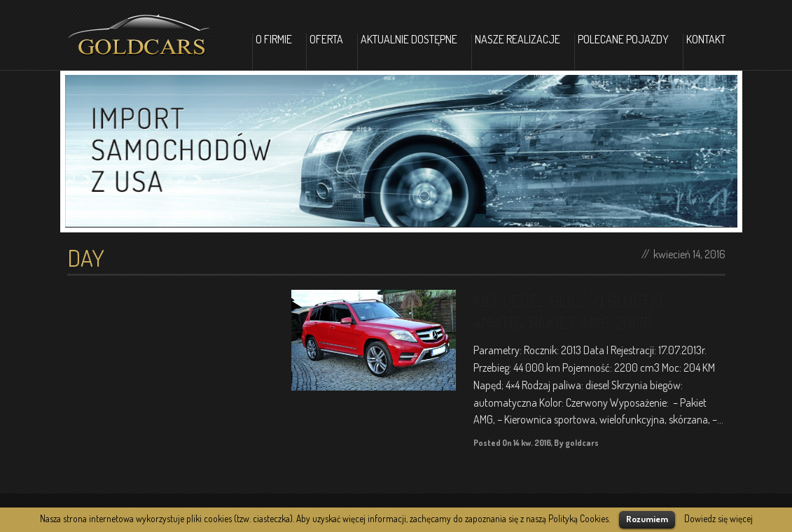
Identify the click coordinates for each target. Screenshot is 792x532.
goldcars (582, 443)
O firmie (274, 40)
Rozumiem (647, 519)
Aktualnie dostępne (409, 40)
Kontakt (706, 40)
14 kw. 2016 (532, 443)
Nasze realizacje (517, 40)
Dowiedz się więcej (718, 518)
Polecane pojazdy (623, 40)
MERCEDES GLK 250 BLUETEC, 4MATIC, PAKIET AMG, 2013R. (572, 311)
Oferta (326, 40)
